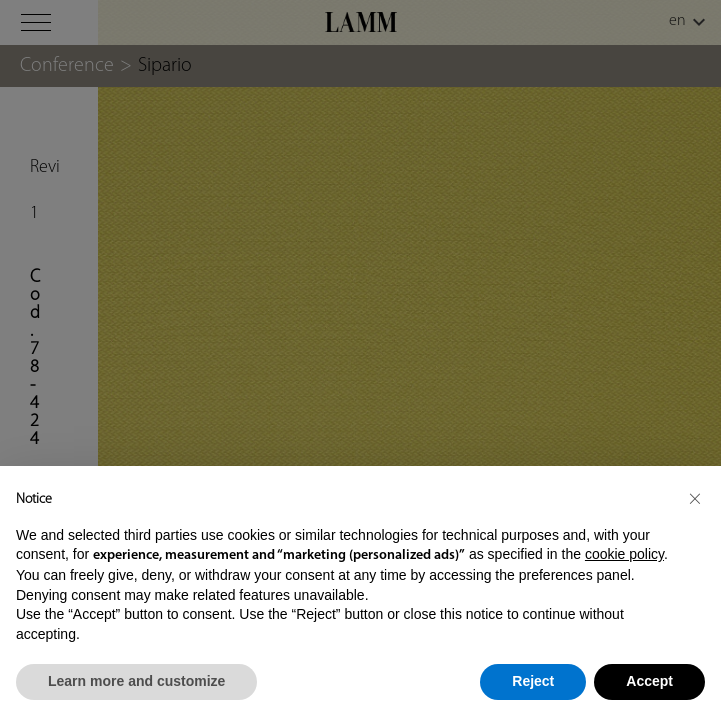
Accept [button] (649, 681)
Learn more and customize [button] (136, 681)
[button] (695, 498)
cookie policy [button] (624, 554)
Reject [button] (533, 681)
